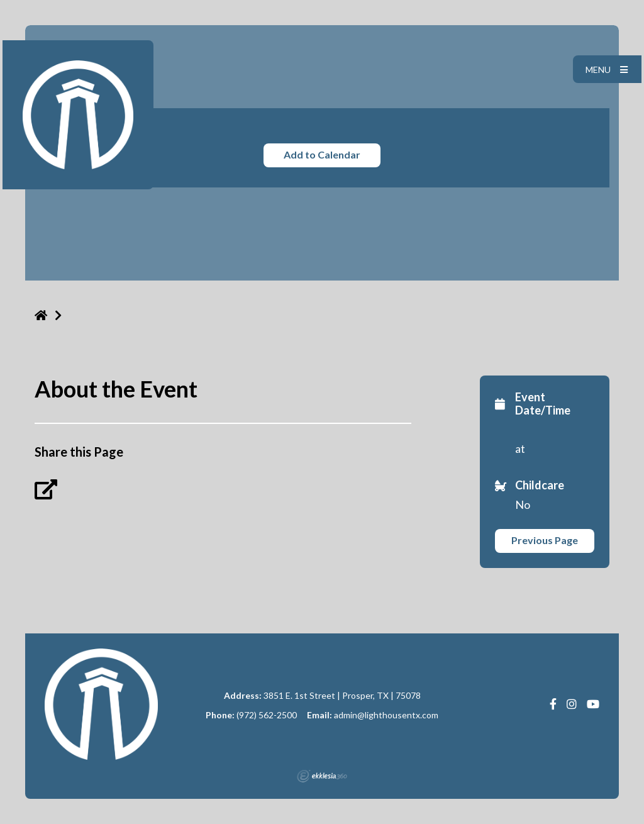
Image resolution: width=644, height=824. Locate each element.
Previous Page (545, 540)
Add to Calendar (322, 154)
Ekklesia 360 (322, 776)
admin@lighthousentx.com (386, 715)
